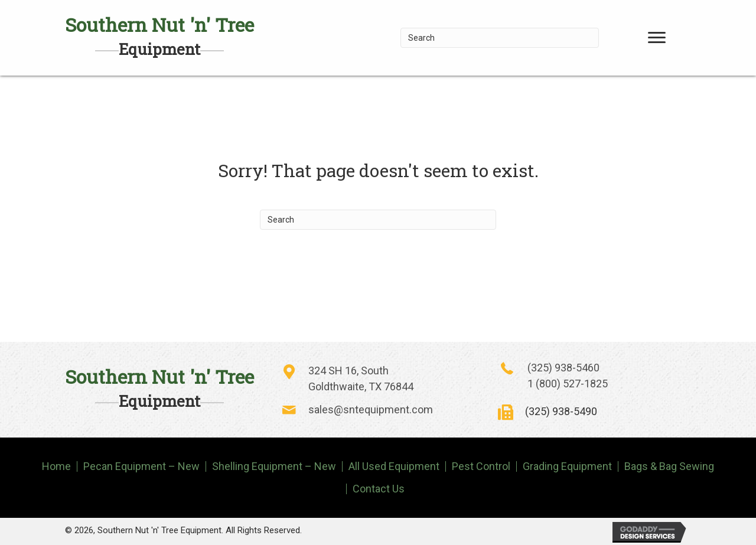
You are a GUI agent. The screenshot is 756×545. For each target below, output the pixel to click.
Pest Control (481, 466)
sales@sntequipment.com (371, 409)
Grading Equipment (567, 466)
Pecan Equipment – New (141, 466)
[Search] (500, 38)
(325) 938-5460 (563, 368)
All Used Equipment (394, 466)
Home (56, 466)
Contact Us (379, 489)
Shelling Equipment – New (274, 466)
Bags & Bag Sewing (669, 466)
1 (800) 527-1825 (568, 384)
